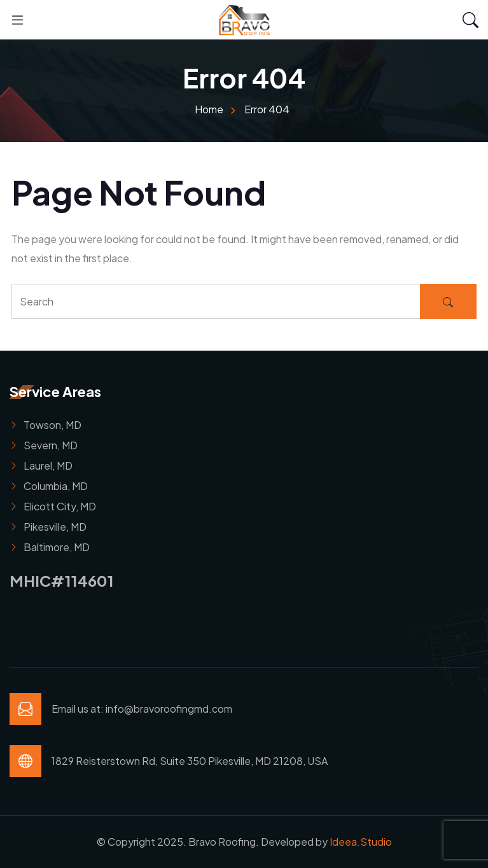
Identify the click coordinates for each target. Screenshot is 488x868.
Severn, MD (51, 445)
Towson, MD (52, 425)
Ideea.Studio (361, 842)
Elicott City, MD (60, 506)
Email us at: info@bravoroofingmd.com (142, 709)
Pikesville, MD (55, 527)
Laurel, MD (48, 465)
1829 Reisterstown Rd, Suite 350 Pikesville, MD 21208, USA (190, 761)
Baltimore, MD (57, 547)
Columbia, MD (56, 486)
